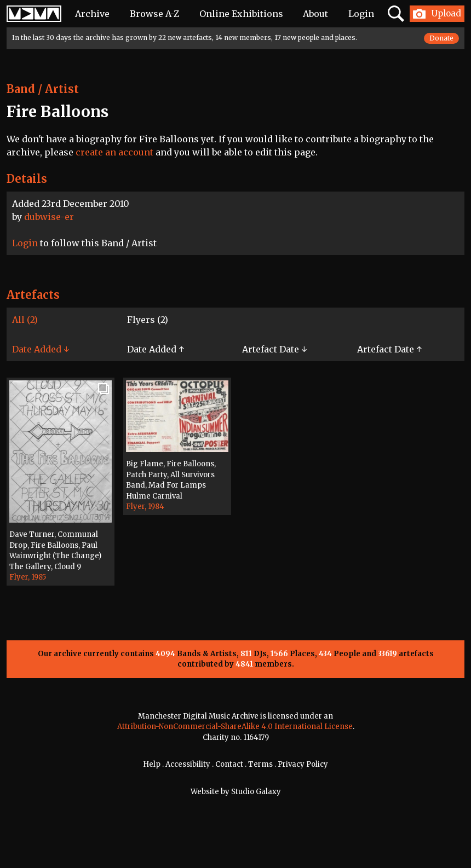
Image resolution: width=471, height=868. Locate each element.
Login (361, 14)
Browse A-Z (154, 14)
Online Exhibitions (241, 14)
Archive (92, 14)
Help (152, 764)
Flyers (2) (148, 320)
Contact (229, 764)
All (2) (25, 320)
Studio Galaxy (256, 792)
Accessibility (188, 764)
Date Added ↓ (41, 349)
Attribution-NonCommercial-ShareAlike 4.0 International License (235, 727)
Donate (441, 38)
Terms (260, 764)
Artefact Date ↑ (389, 349)
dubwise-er (49, 217)
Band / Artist (43, 89)
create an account (114, 152)
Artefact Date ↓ (274, 349)
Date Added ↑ (156, 349)
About (315, 14)
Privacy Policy (303, 764)
